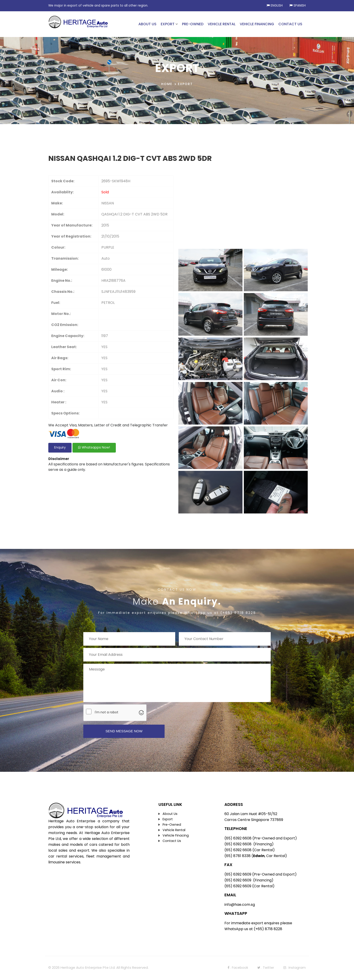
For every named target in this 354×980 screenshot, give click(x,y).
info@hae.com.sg (240, 905)
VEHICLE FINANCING (257, 24)
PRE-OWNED (193, 24)
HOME (167, 84)
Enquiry (62, 448)
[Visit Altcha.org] (141, 713)
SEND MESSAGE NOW (124, 732)
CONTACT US (290, 24)
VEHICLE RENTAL (222, 24)
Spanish (300, 6)
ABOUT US (147, 24)
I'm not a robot (107, 712)
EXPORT (168, 24)
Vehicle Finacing (176, 836)
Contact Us (172, 842)
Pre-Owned (172, 825)
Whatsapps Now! (100, 448)
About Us (170, 815)
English (277, 6)
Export (168, 820)
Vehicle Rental (175, 831)
